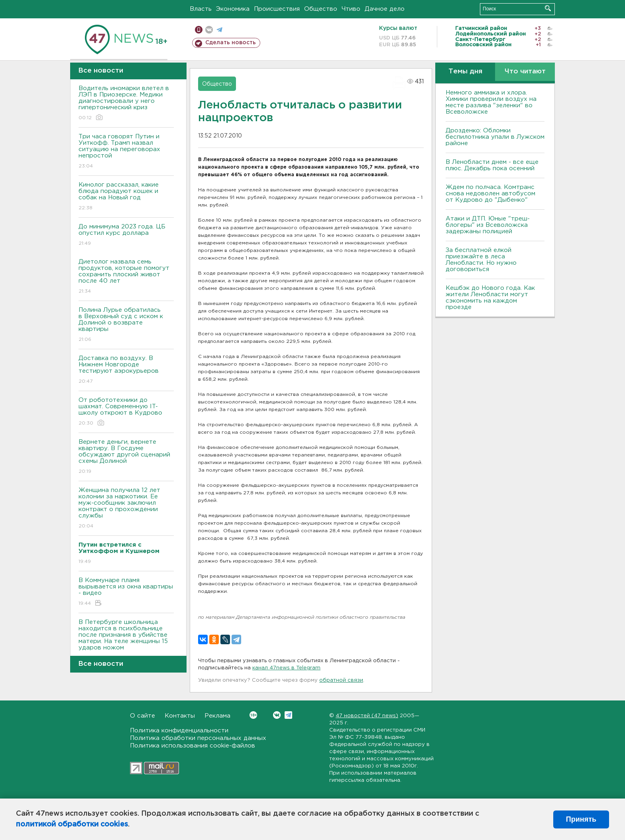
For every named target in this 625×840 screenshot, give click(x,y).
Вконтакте (253, 715)
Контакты (180, 716)
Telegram (288, 715)
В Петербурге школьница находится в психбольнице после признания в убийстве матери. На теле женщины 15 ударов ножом (126, 640)
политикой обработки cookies (72, 824)
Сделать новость (231, 43)
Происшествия (277, 9)
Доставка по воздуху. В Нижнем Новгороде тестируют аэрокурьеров (126, 370)
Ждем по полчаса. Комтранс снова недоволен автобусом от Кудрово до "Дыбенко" (490, 194)
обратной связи (341, 680)
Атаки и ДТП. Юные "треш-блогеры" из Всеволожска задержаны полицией (488, 225)
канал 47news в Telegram (286, 668)
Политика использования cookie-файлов (193, 746)
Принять (581, 819)
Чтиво (351, 9)
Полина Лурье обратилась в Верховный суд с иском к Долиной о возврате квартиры (126, 325)
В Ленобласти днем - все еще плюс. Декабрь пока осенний (492, 165)
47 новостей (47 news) (367, 716)
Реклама (217, 716)
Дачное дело (385, 9)
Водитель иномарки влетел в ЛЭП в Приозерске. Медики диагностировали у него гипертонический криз (126, 103)
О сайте (142, 716)
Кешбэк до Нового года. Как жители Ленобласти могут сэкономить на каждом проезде (490, 298)
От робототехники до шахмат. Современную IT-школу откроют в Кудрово (126, 412)
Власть (201, 9)
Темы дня (465, 72)
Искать (548, 8)
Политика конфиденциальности (179, 731)
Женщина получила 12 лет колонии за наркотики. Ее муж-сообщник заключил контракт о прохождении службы (126, 509)
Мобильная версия (199, 30)
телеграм (219, 30)
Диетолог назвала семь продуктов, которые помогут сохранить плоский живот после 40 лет (126, 277)
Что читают (525, 72)
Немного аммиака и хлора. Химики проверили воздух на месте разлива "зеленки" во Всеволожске (491, 102)
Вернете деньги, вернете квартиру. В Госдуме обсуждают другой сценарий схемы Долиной (126, 457)
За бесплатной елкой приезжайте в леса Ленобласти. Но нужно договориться (481, 260)
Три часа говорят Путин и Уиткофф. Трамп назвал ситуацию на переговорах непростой (126, 152)
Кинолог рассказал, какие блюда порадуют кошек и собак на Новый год (126, 197)
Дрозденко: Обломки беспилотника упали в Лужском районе (495, 137)
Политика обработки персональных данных (198, 738)
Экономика (233, 9)
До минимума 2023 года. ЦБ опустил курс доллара (126, 235)
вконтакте (209, 30)
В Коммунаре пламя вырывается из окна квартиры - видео (126, 592)
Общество (321, 9)
